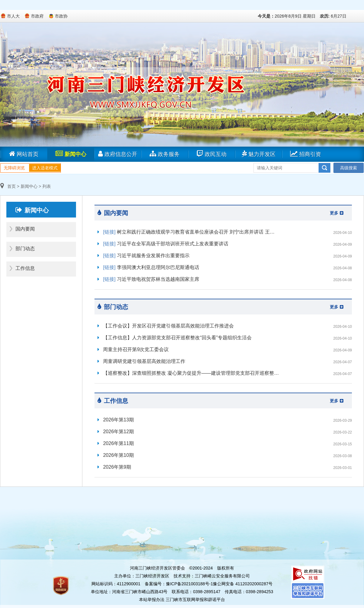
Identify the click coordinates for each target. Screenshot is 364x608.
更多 (337, 213)
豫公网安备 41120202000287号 (243, 584)
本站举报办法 (152, 600)
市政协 (61, 16)
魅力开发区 (259, 154)
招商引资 (306, 154)
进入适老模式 (45, 168)
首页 (8, 186)
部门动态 (25, 249)
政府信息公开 (118, 154)
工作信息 (25, 268)
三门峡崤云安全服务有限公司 (222, 576)
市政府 (37, 16)
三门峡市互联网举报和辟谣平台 (195, 600)
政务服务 (165, 154)
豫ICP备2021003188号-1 (190, 584)
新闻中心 (71, 154)
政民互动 (212, 154)
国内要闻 (25, 229)
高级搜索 (349, 168)
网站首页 (24, 154)
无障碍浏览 (14, 168)
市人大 (13, 16)
